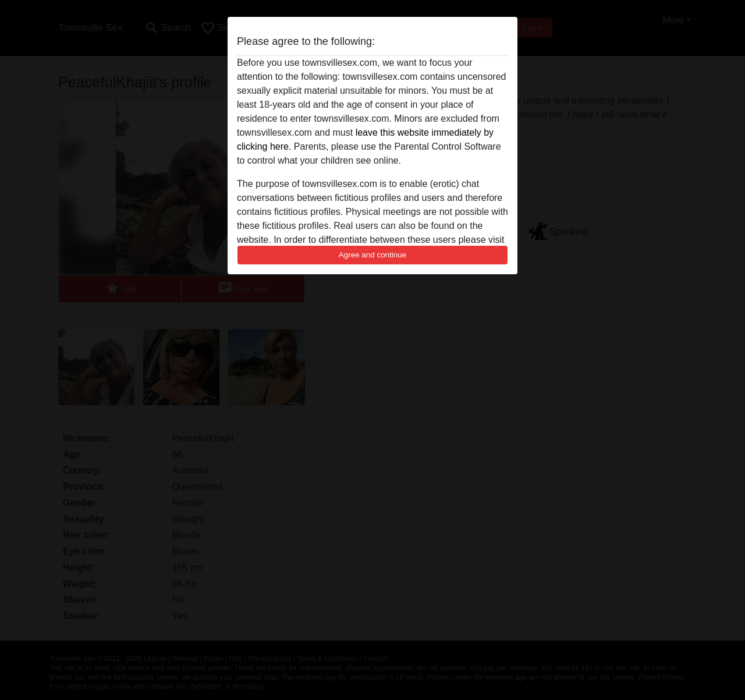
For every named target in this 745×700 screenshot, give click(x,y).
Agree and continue (372, 255)
